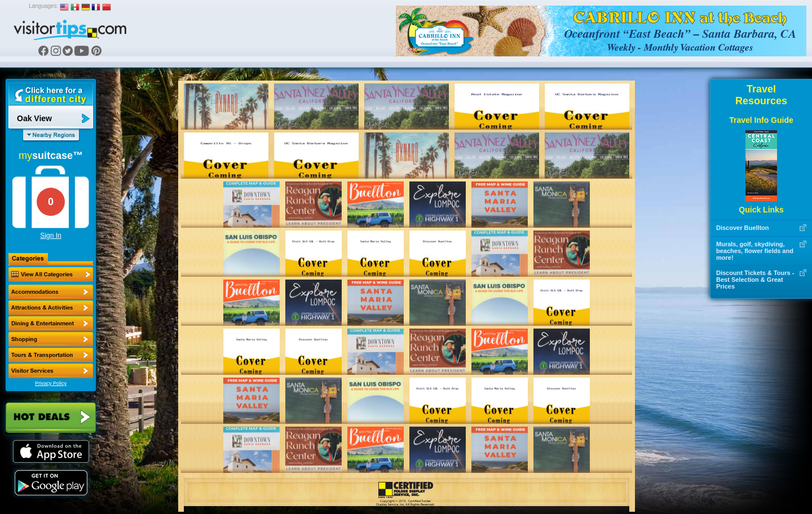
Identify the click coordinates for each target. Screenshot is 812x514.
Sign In (50, 236)
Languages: (43, 6)
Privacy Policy (51, 383)
